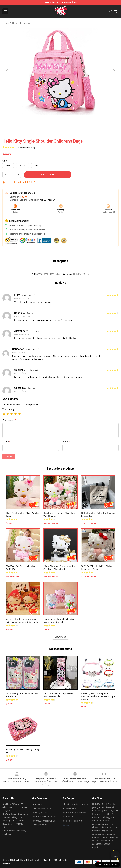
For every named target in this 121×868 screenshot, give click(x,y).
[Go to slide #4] (68, 122)
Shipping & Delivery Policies (76, 804)
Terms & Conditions (42, 808)
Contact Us (68, 817)
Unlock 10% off (115, 855)
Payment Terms (70, 808)
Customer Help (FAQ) (73, 821)
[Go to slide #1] (22, 122)
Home (6, 23)
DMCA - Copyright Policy (44, 817)
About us (37, 804)
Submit (9, 457)
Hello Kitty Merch (21, 23)
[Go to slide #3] (53, 122)
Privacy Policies (40, 813)
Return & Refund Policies (74, 813)
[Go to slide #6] (99, 122)
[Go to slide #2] (37, 122)
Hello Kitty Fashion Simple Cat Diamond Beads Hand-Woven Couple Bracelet (98, 696)
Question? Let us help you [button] (107, 864)
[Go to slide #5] (84, 122)
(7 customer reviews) (25, 148)
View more (61, 637)
